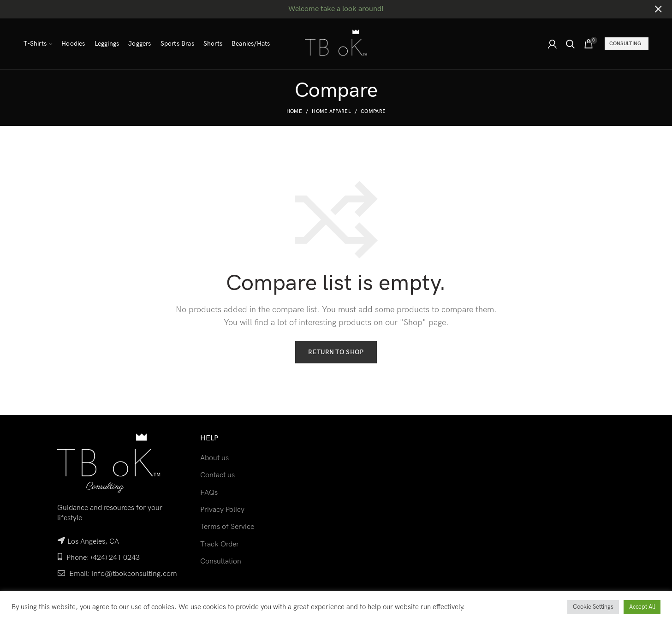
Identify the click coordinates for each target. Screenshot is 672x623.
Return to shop (336, 352)
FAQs (209, 493)
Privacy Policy (222, 510)
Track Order (220, 544)
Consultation (221, 561)
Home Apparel (331, 111)
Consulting (625, 44)
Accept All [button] (642, 607)
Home (294, 111)
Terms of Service (227, 527)
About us (214, 458)
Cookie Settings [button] (593, 607)
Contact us (217, 475)
